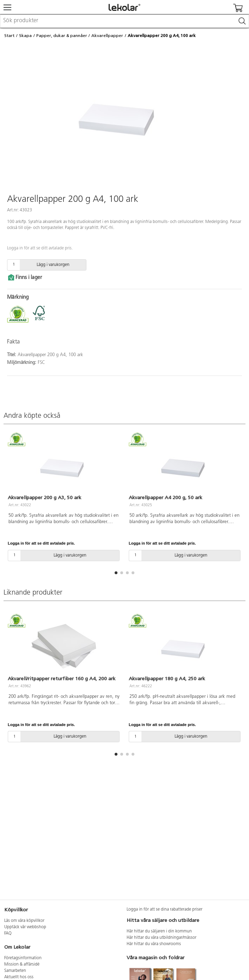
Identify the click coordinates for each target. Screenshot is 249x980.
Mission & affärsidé (22, 965)
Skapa (25, 36)
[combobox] (124, 21)
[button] (116, 573)
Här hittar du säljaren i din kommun (159, 931)
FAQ (8, 934)
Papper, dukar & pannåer (62, 36)
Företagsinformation (23, 958)
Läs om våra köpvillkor (24, 921)
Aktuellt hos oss (19, 977)
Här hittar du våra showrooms (154, 944)
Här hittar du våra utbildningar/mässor (162, 938)
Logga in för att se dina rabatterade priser (165, 910)
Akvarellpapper (107, 36)
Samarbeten (15, 971)
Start (9, 36)
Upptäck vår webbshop (25, 927)
